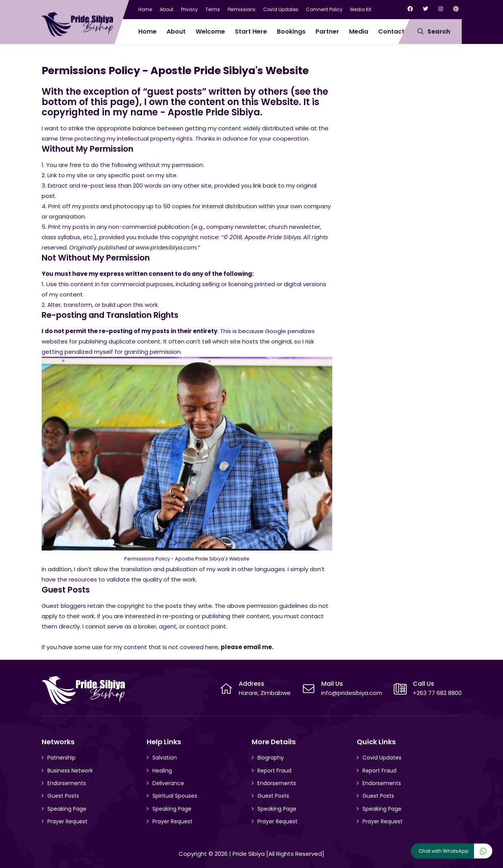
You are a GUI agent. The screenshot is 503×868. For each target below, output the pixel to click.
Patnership (61, 758)
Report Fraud (274, 771)
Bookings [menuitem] (291, 32)
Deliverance (168, 783)
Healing (162, 771)
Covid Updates (281, 9)
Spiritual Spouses (175, 796)
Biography (271, 758)
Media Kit (361, 9)
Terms (213, 9)
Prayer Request (67, 821)
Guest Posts (63, 796)
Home (145, 9)
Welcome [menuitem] (210, 32)
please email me (246, 647)
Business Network (70, 771)
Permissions (242, 9)
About (167, 9)
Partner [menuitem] (327, 32)
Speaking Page (67, 809)
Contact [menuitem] (391, 32)
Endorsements (67, 783)
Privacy (189, 9)
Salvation (165, 758)
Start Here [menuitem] (251, 32)
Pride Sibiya (249, 854)
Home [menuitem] (147, 32)
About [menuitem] (176, 32)
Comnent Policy (324, 9)
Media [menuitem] (359, 32)
